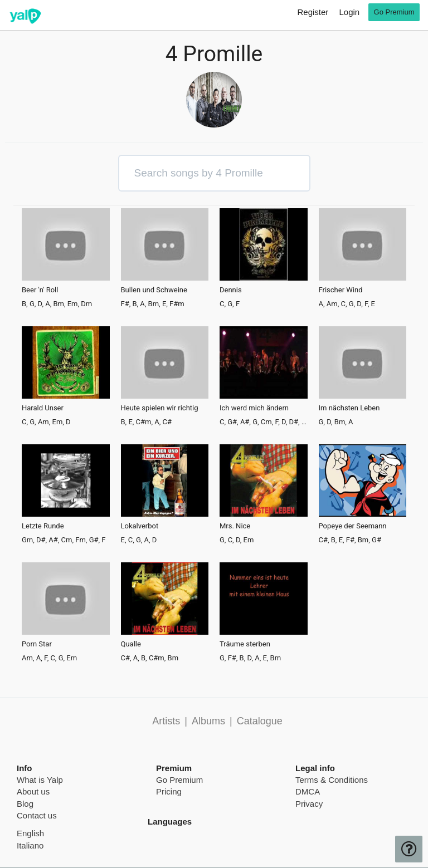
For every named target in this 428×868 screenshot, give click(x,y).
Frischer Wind (341, 290)
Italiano (30, 845)
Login (349, 12)
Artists (166, 721)
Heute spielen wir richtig (160, 408)
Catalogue (260, 721)
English (30, 833)
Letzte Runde (43, 526)
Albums (208, 721)
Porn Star (37, 644)
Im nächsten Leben (349, 408)
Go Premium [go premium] (394, 12)
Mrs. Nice (235, 526)
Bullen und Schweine (154, 290)
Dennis (231, 290)
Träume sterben (245, 644)
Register (313, 12)
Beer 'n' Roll (40, 290)
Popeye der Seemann (353, 526)
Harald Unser (43, 408)
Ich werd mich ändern (254, 408)
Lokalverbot (140, 526)
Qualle (131, 644)
